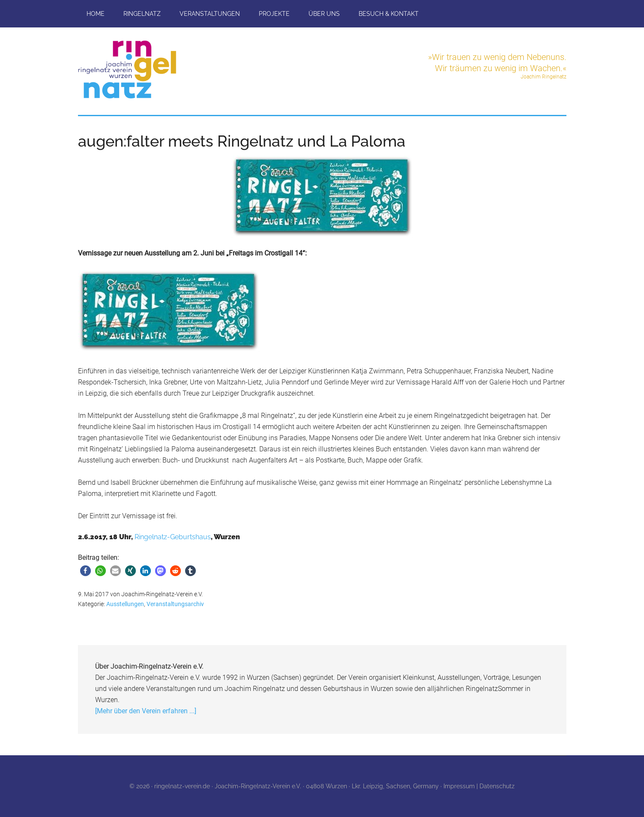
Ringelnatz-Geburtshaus (173, 537)
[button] (85, 571)
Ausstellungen (125, 604)
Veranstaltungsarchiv (175, 604)
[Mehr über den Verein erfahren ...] (146, 711)
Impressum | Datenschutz (479, 786)
